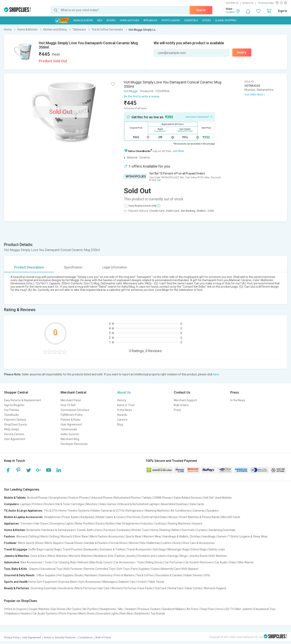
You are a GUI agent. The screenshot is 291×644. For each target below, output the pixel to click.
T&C (159, 180)
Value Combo (193, 588)
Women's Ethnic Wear (74, 536)
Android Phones (37, 498)
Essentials (191, 20)
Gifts (207, 575)
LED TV (229, 609)
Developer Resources (74, 444)
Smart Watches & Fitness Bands (199, 517)
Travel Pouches (72, 549)
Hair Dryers (42, 524)
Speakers (213, 511)
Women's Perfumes (124, 588)
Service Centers (14, 434)
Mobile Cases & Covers (111, 517)
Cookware (123, 530)
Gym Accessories (90, 582)
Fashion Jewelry (125, 556)
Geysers (197, 524)
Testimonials (69, 429)
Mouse (173, 517)
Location (230, 12)
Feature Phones (79, 498)
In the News (125, 410)
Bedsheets (33, 530)
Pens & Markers (124, 575)
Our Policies (12, 410)
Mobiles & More (83, 20)
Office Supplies (46, 575)
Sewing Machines (179, 524)
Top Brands (158, 613)
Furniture (109, 530)
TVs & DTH (50, 511)
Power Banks (70, 517)
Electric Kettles (105, 524)
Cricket (142, 582)
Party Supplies (140, 569)
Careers (122, 420)
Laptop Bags (53, 549)
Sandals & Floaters (96, 543)
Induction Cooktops (154, 524)
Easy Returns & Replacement (23, 400)
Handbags (209, 536)
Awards (122, 415)
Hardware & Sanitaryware (58, 530)
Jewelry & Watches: (17, 556)
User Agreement (15, 439)
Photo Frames (68, 613)
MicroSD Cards (231, 517)
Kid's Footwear (73, 569)
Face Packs (145, 588)
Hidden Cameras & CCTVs (108, 511)
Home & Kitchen (129, 20)
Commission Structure (75, 410)
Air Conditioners (181, 511)
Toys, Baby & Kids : (16, 569)
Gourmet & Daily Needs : (20, 575)
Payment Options (15, 420)
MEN (100, 20)
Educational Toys (51, 569)
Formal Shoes (118, 543)
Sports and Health (16, 582)
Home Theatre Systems (74, 511)
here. (216, 374)
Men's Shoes (87, 613)
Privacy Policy (12, 637)
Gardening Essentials (222, 530)
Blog (120, 424)
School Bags (199, 549)
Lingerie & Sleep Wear (254, 536)
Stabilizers (12, 613)
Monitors (92, 504)
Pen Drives (134, 517)
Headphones (52, 517)
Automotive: (12, 562)
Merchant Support (185, 400)
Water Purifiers (84, 524)
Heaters (26, 613)
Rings (184, 556)
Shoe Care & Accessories (199, 543)
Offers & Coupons (15, 609)
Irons (220, 609)
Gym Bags (159, 549)
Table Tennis (156, 582)
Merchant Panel (71, 400)
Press (177, 410)
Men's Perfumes (86, 588)
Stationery (106, 575)
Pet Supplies (65, 575)
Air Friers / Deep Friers (201, 609)
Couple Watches (39, 609)
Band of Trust (126, 405)
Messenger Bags (178, 549)
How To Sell (68, 405)
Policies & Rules (71, 420)
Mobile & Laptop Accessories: (24, 517)
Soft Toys (123, 569)
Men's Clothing (50, 536)
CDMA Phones (163, 498)
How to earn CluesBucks (199, 117)
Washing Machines (157, 511)
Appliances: (12, 524)
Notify (242, 52)
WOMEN (111, 20)
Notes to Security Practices (60, 637)
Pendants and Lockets (152, 556)
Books (79, 575)
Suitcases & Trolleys (112, 549)
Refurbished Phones (127, 498)
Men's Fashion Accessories (107, 536)
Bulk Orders (181, 405)
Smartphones (58, 498)
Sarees (222, 536)
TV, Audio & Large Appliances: (24, 511)
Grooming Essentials (44, 588)
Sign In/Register (14, 405)
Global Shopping (226, 20)
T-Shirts (233, 536)
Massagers (110, 582)
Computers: (12, 504)
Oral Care (160, 588)
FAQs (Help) (12, 429)
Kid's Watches (218, 556)
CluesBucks (11, 415)
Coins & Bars (38, 556)
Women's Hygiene (215, 588)
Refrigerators (135, 511)
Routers (49, 504)
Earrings (173, 556)
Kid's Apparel (190, 569)
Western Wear (152, 536)
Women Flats (137, 543)
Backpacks (88, 517)
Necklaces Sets (104, 556)
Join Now (178, 151)
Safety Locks (217, 549)
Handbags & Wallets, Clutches (182, 536)
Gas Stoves (58, 609)
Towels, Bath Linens (89, 530)
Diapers (34, 569)
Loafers (167, 543)
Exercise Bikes (68, 582)
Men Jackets (244, 609)
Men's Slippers (54, 543)
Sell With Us (232, 3)
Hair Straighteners (128, 524)
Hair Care (104, 588)
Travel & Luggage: (16, 549)
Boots (177, 543)
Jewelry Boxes (198, 556)
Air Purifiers (91, 609)
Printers (37, 504)
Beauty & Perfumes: (17, 588)
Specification (73, 267)
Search (201, 10)
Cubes (155, 569)
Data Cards (197, 504)
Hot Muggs (131, 91)
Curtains (202, 530)
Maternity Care (171, 569)
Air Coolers (74, 609)
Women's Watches (81, 556)
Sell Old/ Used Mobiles (217, 498)
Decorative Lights (107, 613)
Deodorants (66, 588)
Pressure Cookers (149, 609)
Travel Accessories (139, 549)
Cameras (199, 511)
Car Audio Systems (45, 613)
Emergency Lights (62, 524)
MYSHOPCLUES (136, 176)
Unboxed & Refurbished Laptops (139, 504)
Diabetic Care (127, 582)
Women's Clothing (27, 536)
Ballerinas (154, 543)
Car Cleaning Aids (65, 562)
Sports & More (171, 20)
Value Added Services (188, 498)
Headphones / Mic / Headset (118, 609)
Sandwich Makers (174, 609)
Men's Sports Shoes (31, 543)
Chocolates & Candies (169, 575)
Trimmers (26, 524)
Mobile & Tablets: (15, 498)
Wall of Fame (103, 637)
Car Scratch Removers (199, 562)
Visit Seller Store (254, 95)
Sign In (282, 11)
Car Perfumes (173, 562)
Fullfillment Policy (72, 415)
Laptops (25, 504)
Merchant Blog (70, 439)
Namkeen (91, 575)
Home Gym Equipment (43, 582)
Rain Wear (127, 613)
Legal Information (115, 267)
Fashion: (10, 536)
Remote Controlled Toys (100, 569)
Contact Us (248, 3)
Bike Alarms (246, 562)
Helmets (83, 562)
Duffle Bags (36, 549)
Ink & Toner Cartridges (70, 504)
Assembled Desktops (174, 504)
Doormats (188, 530)
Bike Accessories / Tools (36, 562)
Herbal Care (176, 588)
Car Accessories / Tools (129, 562)
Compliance (85, 637)
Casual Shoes (74, 543)
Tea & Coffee (144, 575)
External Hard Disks (154, 517)
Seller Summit (70, 434)
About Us (124, 392)
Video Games (108, 504)
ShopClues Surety (15, 424)
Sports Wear (134, 536)
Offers (206, 20)
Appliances (150, 20)
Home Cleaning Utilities (165, 530)
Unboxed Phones (102, 498)
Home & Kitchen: (15, 530)
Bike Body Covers (101, 562)
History (122, 400)
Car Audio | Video (226, 562)
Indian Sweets (193, 575)
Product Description (29, 267)
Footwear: (11, 543)
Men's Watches (58, 556)
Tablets (147, 498)
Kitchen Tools (140, 530)
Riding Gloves (154, 562)
